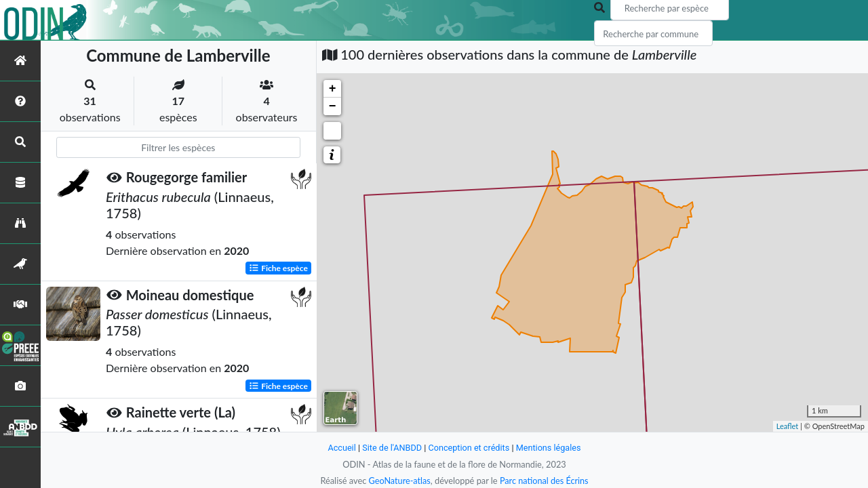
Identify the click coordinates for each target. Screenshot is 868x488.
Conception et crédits (469, 448)
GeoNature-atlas (399, 481)
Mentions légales (550, 448)
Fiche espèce (278, 267)
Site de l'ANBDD (392, 448)
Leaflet (788, 426)
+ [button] (333, 89)
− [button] (333, 106)
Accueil (340, 448)
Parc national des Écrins (545, 481)
